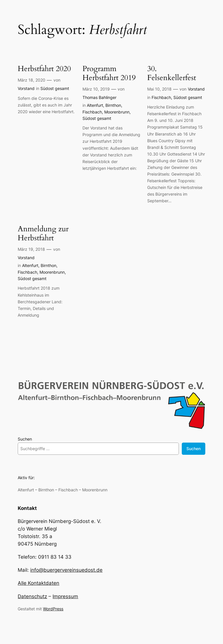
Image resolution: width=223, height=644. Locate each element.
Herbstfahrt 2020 (44, 69)
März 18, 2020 (32, 80)
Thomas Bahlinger (99, 97)
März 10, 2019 (96, 89)
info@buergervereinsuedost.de (66, 570)
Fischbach (92, 112)
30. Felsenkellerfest (172, 73)
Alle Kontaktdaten (38, 583)
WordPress (53, 609)
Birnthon (113, 105)
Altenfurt (95, 105)
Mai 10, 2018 (159, 89)
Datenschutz (32, 596)
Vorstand (26, 88)
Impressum (65, 596)
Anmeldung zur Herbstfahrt (43, 234)
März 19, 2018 (31, 249)
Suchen (25, 439)
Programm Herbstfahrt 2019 (109, 73)
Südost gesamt (55, 88)
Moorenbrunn (117, 112)
